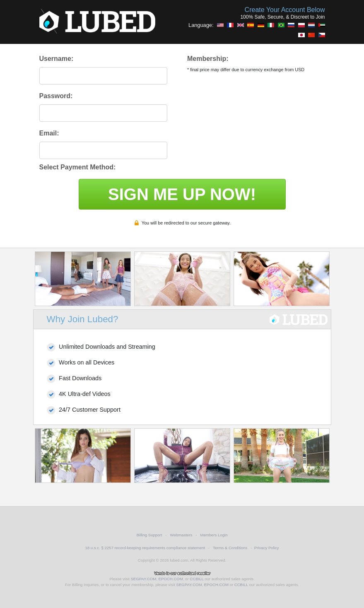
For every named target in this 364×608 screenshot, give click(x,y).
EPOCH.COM (171, 579)
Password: (56, 96)
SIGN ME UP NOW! (182, 194)
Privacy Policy (267, 548)
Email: (49, 133)
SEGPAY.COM (143, 579)
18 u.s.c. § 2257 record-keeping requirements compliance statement (145, 548)
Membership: (208, 59)
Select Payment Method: (78, 167)
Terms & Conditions (230, 548)
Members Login (214, 535)
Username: (57, 59)
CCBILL (196, 579)
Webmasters (181, 535)
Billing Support (149, 535)
